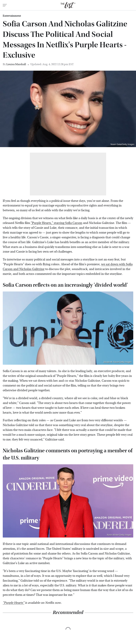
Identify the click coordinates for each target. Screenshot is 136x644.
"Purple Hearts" (13, 603)
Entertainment (12, 16)
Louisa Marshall (16, 64)
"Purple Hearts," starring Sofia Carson (56, 223)
